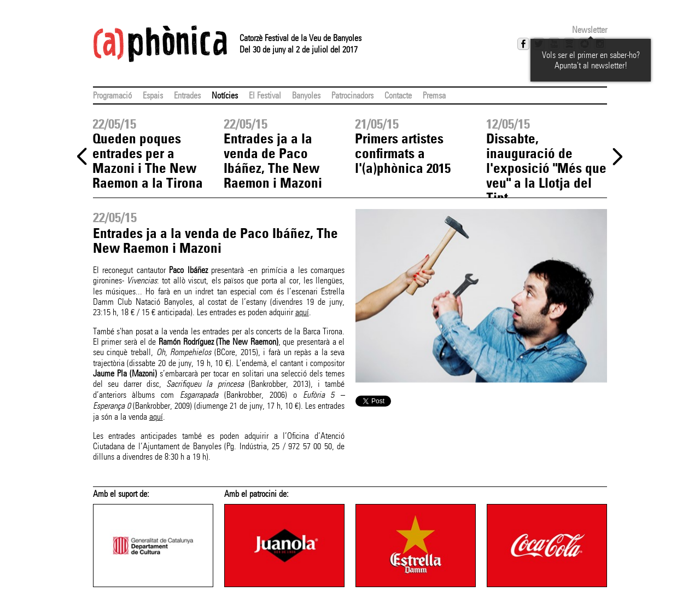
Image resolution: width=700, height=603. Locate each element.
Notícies (225, 95)
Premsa (434, 95)
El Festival (265, 95)
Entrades (187, 95)
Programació (112, 95)
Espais (153, 95)
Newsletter (590, 30)
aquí (302, 312)
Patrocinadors (352, 95)
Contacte (398, 95)
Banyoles (306, 95)
